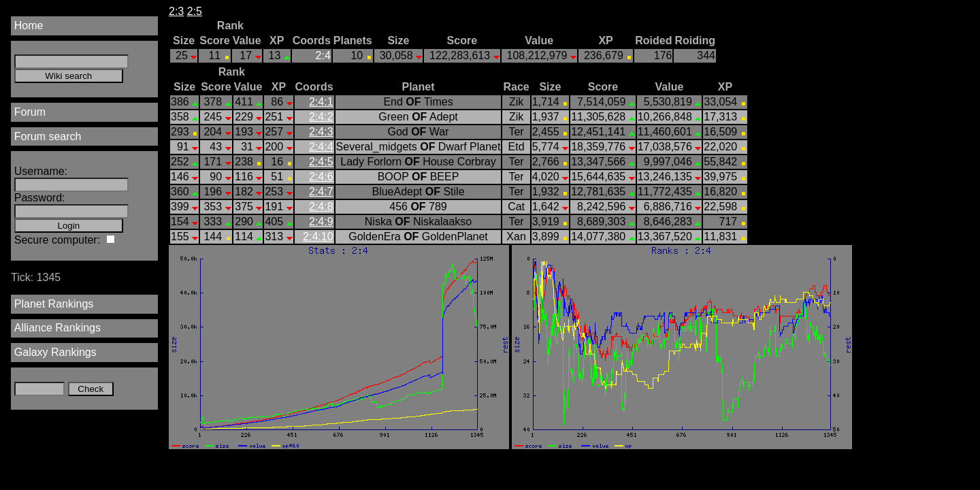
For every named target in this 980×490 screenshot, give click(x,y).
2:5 (195, 11)
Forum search (48, 136)
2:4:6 (321, 177)
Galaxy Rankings (55, 352)
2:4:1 (321, 102)
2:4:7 (321, 192)
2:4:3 (321, 132)
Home (29, 26)
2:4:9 (321, 222)
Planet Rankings (54, 304)
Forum (30, 112)
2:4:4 (321, 147)
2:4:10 (318, 236)
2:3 (176, 11)
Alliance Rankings (58, 328)
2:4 (323, 55)
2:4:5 (321, 162)
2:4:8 (321, 207)
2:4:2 (321, 117)
